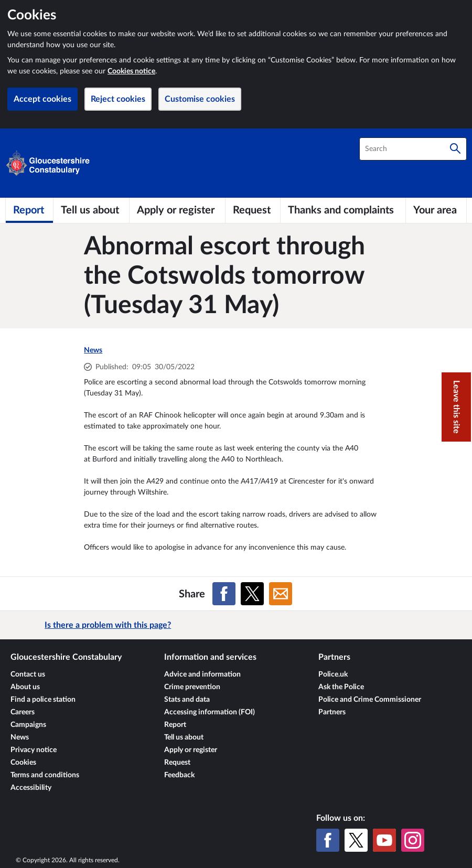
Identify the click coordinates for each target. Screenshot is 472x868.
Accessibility (31, 788)
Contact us (28, 674)
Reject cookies (118, 99)
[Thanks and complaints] (343, 210)
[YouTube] (384, 840)
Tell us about (184, 737)
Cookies (23, 763)
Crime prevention (192, 687)
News (93, 350)
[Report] (29, 210)
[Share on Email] (281, 594)
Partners (332, 712)
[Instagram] (413, 840)
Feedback (179, 775)
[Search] (455, 149)
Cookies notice (131, 71)
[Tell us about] (91, 210)
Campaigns (28, 725)
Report (175, 725)
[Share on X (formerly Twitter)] (252, 594)
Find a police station (43, 700)
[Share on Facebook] (224, 594)
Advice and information (202, 674)
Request (177, 763)
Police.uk (333, 674)
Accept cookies (42, 99)
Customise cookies (200, 99)
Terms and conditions (45, 775)
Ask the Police (341, 687)
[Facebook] (328, 840)
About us (25, 687)
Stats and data (187, 700)
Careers (23, 712)
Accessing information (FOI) (210, 712)
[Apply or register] (177, 210)
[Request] (253, 210)
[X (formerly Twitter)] (356, 840)
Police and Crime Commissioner (370, 700)
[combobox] (413, 149)
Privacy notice (34, 750)
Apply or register (191, 750)
